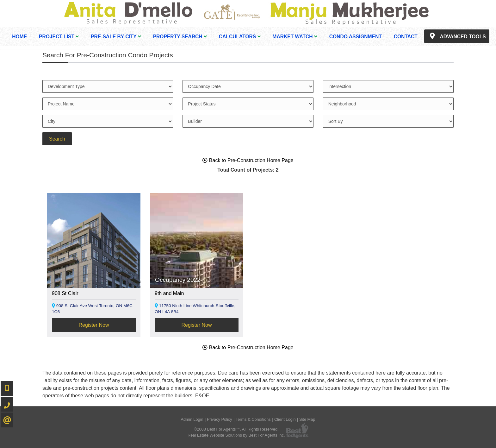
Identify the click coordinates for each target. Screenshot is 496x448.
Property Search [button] (180, 37)
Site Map (307, 419)
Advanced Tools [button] (457, 36)
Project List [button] (59, 37)
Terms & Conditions (253, 419)
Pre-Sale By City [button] (116, 37)
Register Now (94, 325)
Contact (406, 37)
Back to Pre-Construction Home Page (248, 160)
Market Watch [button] (295, 37)
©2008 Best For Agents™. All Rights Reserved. (236, 429)
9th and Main (169, 293)
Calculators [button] (240, 37)
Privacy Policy (220, 419)
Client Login (285, 419)
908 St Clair (65, 293)
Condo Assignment (356, 37)
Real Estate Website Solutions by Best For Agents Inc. (236, 435)
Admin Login (192, 419)
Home (19, 37)
